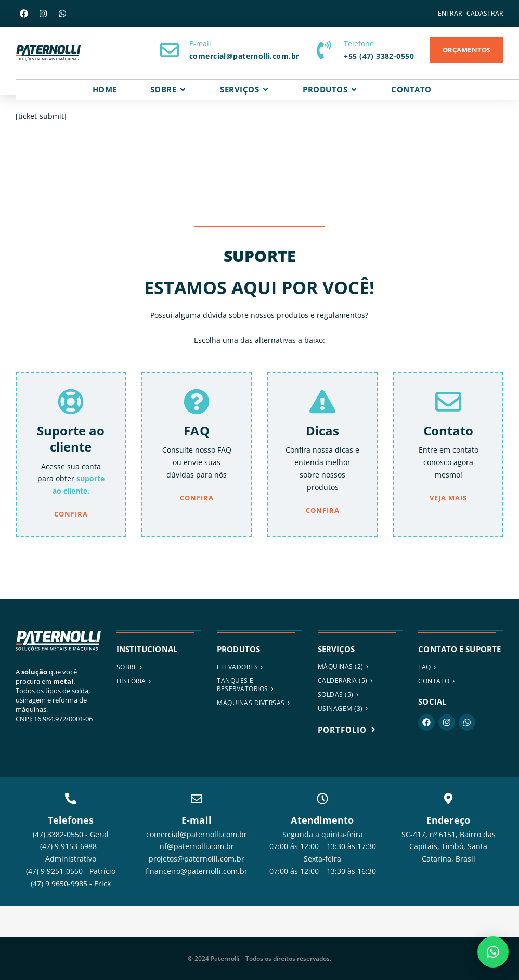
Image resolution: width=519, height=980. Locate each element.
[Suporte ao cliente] (71, 402)
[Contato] (448, 402)
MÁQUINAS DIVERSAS (251, 703)
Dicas (323, 431)
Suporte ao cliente (71, 439)
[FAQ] (197, 402)
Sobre (127, 667)
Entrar (450, 13)
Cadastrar (485, 13)
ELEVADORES (237, 667)
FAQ (196, 431)
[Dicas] (322, 402)
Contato (449, 431)
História (131, 681)
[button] (493, 952)
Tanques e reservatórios (243, 685)
